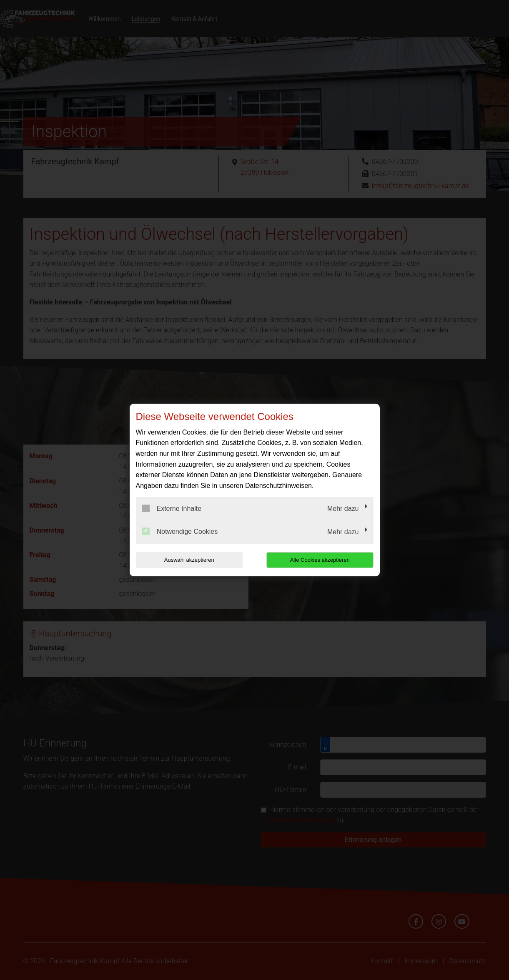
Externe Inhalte (172, 508)
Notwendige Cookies (180, 531)
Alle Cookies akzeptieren (320, 560)
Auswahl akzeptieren (189, 560)
